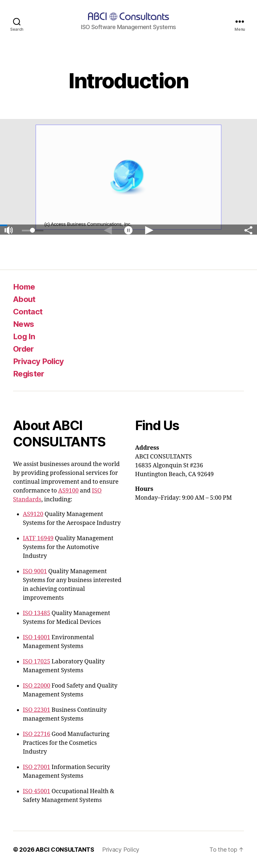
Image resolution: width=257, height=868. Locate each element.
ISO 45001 (37, 791)
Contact (28, 312)
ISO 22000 (37, 686)
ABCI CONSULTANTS (65, 850)
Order (23, 349)
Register (29, 374)
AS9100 (68, 491)
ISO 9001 (35, 571)
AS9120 (33, 514)
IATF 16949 (38, 538)
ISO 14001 (37, 637)
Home (24, 287)
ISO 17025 (37, 662)
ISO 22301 (37, 710)
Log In (24, 336)
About (24, 299)
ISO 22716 (37, 734)
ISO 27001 (37, 767)
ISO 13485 (37, 613)
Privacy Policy (38, 361)
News (23, 324)
